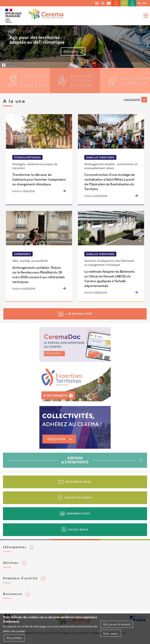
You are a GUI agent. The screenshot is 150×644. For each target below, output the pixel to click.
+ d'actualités (132, 99)
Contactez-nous (78, 497)
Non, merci (111, 633)
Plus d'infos (14, 638)
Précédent (4, 46)
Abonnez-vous (78, 513)
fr (139, 3)
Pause (4, 65)
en (144, 3)
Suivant (146, 46)
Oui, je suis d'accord (117, 624)
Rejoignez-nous (78, 482)
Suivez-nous (78, 529)
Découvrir (71, 51)
